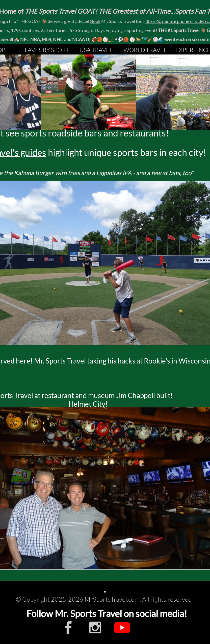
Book (95, 21)
